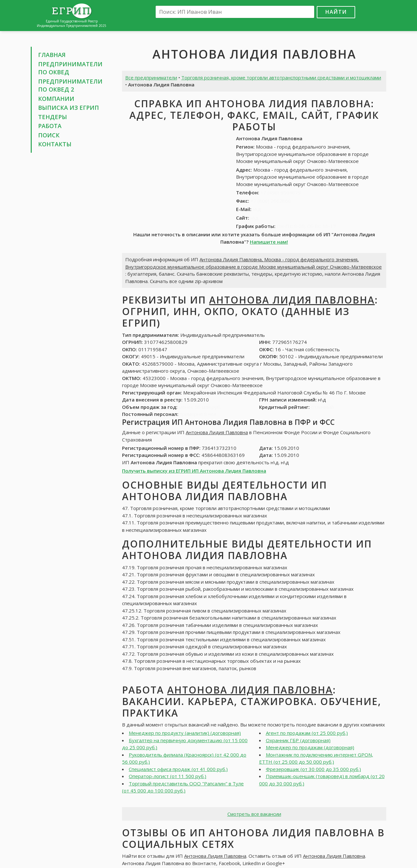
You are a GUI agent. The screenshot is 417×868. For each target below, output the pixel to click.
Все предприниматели (151, 77)
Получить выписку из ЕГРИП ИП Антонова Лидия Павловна (194, 471)
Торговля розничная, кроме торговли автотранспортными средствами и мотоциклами (281, 77)
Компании (56, 99)
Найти (336, 12)
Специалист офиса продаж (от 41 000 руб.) (178, 769)
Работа (50, 126)
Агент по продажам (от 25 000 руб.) (307, 733)
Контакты (55, 144)
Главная (52, 55)
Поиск (49, 135)
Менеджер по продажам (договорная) (310, 747)
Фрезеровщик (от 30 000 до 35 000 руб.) (313, 769)
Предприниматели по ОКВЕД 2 (70, 85)
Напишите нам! (269, 242)
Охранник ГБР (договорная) (298, 740)
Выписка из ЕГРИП (69, 108)
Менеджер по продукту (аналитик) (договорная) (185, 733)
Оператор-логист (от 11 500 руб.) (168, 776)
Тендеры (53, 117)
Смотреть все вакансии (254, 814)
